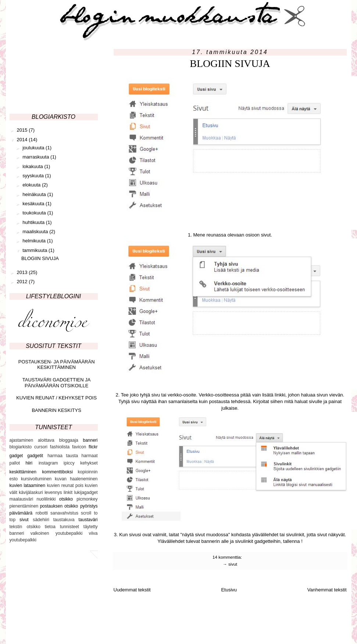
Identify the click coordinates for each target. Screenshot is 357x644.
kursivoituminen (36, 479)
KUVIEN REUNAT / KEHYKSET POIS (56, 398)
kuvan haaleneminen (76, 479)
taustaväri (88, 520)
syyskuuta (34, 176)
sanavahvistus (64, 513)
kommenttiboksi (58, 472)
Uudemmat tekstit (132, 590)
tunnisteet (69, 527)
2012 (23, 282)
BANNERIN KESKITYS (56, 410)
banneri (90, 440)
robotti (42, 513)
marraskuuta (36, 157)
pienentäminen (24, 506)
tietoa (50, 527)
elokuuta (32, 185)
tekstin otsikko (25, 527)
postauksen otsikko (59, 506)
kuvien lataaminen (28, 485)
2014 (23, 140)
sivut (233, 564)
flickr (93, 447)
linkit (68, 492)
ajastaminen (22, 440)
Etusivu (229, 590)
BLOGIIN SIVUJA (230, 63)
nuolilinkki (46, 499)
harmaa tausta (63, 456)
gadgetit (35, 456)
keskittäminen (23, 472)
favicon (79, 447)
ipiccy (69, 463)
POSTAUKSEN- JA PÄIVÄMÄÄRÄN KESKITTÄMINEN (57, 365)
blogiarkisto (21, 447)
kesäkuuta (34, 204)
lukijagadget (86, 492)
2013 (23, 272)
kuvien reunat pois (65, 485)
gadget (16, 456)
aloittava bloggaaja (58, 440)
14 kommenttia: (228, 557)
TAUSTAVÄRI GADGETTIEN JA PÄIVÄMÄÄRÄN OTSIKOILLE (57, 383)
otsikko (66, 499)
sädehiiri (41, 520)
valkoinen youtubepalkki (57, 533)
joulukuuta (34, 148)
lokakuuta (33, 166)
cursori (41, 447)
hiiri (29, 463)
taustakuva (64, 520)
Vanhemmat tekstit (327, 590)
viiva (93, 533)
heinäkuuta (35, 194)
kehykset (89, 463)
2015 (23, 130)
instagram (48, 463)
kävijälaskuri (31, 492)
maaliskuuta (36, 232)
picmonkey (87, 499)
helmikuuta (35, 241)
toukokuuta (35, 213)
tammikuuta (35, 250)
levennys (53, 492)
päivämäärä (21, 513)
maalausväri (22, 499)
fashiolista (60, 447)
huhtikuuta (34, 222)
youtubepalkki (23, 540)
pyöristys (89, 506)
